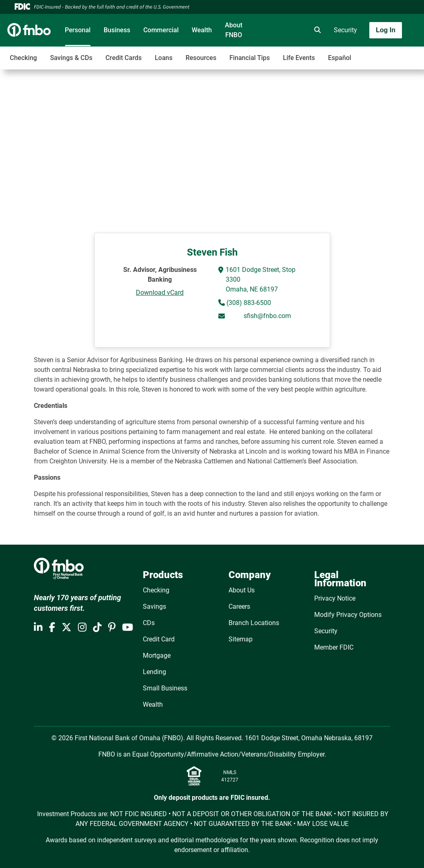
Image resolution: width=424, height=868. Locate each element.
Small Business (165, 688)
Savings (154, 606)
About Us (242, 590)
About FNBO (234, 30)
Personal (78, 30)
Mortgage (157, 655)
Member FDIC (334, 647)
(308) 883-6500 (248, 303)
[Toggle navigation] (360, 53)
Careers (239, 606)
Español (340, 58)
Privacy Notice (335, 598)
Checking (23, 58)
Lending (154, 672)
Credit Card (159, 639)
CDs (149, 623)
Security (345, 30)
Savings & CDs (71, 58)
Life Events (299, 58)
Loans (163, 58)
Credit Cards (123, 58)
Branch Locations (254, 623)
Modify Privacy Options (348, 615)
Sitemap (241, 639)
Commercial (161, 30)
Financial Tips (250, 58)
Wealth (202, 30)
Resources (201, 58)
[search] (316, 30)
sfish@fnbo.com (267, 316)
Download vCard (160, 293)
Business (117, 30)
